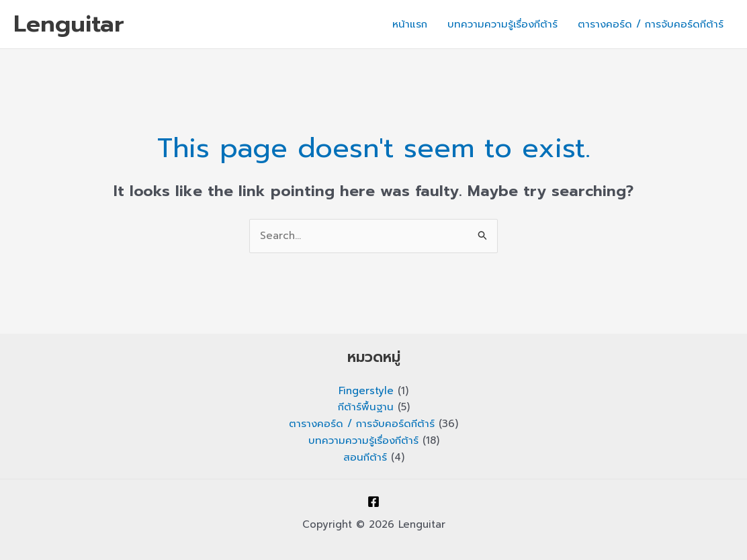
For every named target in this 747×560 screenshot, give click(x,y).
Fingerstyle (366, 391)
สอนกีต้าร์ (365, 457)
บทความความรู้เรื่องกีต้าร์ (502, 24)
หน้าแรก (410, 24)
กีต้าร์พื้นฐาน (366, 407)
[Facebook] (373, 502)
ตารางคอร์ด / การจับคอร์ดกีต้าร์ (651, 24)
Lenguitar (69, 24)
